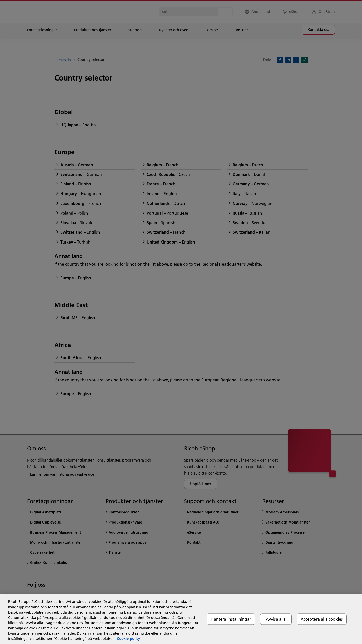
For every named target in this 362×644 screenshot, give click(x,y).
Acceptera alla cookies (322, 619)
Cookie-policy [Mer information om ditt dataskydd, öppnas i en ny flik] (128, 639)
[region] (181, 619)
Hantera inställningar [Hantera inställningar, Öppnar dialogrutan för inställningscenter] (231, 619)
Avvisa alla (276, 619)
